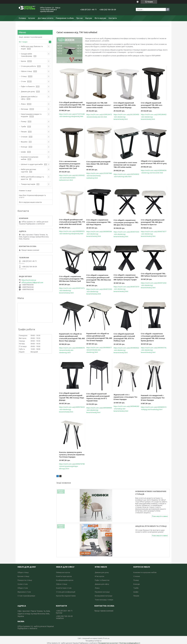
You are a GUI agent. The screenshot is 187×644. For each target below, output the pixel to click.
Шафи (23, 152)
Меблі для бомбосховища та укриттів (32, 178)
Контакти (113, 18)
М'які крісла (99, 575)
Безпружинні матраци (103, 594)
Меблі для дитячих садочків (29, 171)
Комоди (24, 147)
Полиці (24, 121)
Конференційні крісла (65, 579)
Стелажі (24, 137)
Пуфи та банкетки (102, 579)
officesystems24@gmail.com (32, 282)
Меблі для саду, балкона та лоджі (32, 47)
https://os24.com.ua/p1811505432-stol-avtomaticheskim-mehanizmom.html (72, 178)
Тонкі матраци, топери (104, 598)
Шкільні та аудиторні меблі (32, 164)
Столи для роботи (28, 66)
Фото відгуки (100, 18)
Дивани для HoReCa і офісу (29, 98)
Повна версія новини (160, 504)
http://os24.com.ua (29, 280)
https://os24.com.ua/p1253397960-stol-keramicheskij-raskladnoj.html (99, 176)
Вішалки (24, 142)
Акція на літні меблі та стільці (107, 525)
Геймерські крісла (63, 571)
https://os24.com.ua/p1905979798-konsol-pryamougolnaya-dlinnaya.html (72, 466)
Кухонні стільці (23, 575)
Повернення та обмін (65, 18)
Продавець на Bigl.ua (94, 639)
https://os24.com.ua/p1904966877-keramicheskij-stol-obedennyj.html (99, 350)
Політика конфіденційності (130, 641)
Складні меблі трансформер (27, 55)
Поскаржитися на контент (108, 641)
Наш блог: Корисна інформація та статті (32, 196)
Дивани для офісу (102, 582)
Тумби (23, 127)
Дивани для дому (28, 91)
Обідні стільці (23, 571)
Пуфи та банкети (28, 86)
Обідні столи (23, 586)
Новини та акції (25, 190)
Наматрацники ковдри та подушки (31, 115)
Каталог (32, 18)
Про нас (80, 18)
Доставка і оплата (46, 18)
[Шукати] (168, 9)
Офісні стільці (26, 71)
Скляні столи (23, 582)
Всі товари (23, 42)
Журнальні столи (24, 590)
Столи (23, 81)
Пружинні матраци (102, 590)
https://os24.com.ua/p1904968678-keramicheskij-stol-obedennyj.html (72, 350)
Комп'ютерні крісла (64, 575)
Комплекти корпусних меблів (30, 158)
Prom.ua (106, 637)
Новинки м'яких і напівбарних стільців (111, 491)
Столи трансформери (26, 594)
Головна (22, 18)
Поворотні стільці (25, 579)
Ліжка (23, 104)
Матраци (25, 109)
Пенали (24, 132)
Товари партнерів (28, 184)
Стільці (24, 76)
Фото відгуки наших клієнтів (30, 202)
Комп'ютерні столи (64, 586)
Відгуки (89, 18)
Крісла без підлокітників (66, 594)
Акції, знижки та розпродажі (31, 37)
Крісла (23, 61)
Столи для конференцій (66, 590)
